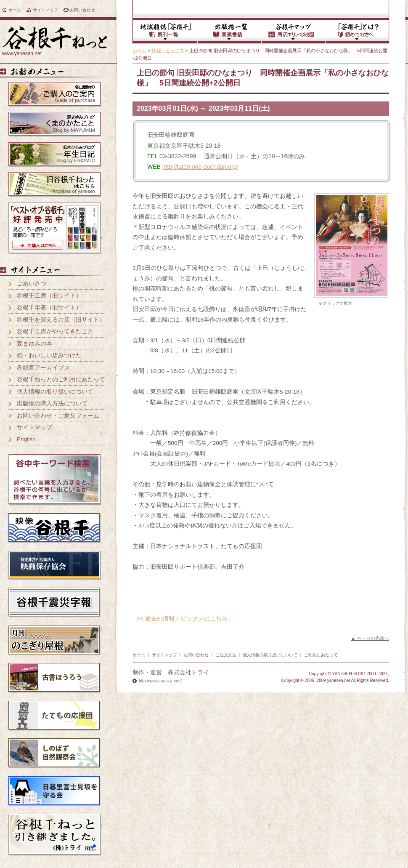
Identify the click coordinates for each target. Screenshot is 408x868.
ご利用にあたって (321, 655)
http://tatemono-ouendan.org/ (200, 167)
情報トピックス (168, 51)
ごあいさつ (32, 284)
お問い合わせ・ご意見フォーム (58, 416)
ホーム (15, 10)
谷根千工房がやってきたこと (55, 331)
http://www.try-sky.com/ (160, 681)
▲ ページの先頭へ (370, 638)
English (26, 439)
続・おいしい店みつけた (49, 355)
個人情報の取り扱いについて (55, 392)
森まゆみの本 (34, 344)
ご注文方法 (226, 655)
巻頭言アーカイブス (43, 368)
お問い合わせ (82, 10)
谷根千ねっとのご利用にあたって (61, 379)
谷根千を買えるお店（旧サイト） (61, 320)
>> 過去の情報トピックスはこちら (182, 618)
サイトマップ (45, 10)
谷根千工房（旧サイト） (49, 296)
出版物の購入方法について (52, 403)
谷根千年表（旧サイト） (49, 308)
